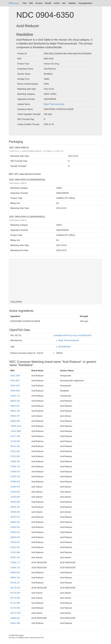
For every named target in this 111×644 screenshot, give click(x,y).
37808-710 (15, 467)
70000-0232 (16, 426)
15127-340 (15, 436)
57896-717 (15, 563)
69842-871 (15, 406)
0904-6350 (15, 391)
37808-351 (15, 461)
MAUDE (48, 3)
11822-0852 (16, 431)
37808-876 (15, 482)
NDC (64, 3)
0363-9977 (15, 381)
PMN (31, 3)
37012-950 (15, 456)
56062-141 (15, 557)
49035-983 (15, 502)
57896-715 (15, 568)
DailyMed (72, 3)
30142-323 (15, 446)
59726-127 (15, 583)
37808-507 (15, 472)
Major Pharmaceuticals (54, 104)
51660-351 (15, 532)
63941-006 (15, 623)
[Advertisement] (56, 279)
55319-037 (15, 542)
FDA (14, 3)
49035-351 (15, 507)
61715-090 (15, 608)
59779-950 (15, 598)
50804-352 (15, 522)
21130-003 (15, 441)
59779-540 (15, 593)
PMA (25, 3)
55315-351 (15, 547)
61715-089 (15, 603)
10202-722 (15, 396)
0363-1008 (15, 376)
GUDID (57, 3)
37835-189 (15, 477)
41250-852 (15, 492)
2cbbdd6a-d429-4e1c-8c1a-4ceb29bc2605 (72, 335)
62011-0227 (16, 613)
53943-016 (15, 537)
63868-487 (15, 618)
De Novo (39, 3)
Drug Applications (85, 3)
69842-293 (15, 411)
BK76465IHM (64, 347)
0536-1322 (15, 386)
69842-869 (15, 421)
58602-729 (15, 578)
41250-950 (15, 497)
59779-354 (15, 588)
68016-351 (15, 401)
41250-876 (15, 487)
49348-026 (15, 512)
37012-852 (15, 451)
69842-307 (15, 416)
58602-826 (15, 573)
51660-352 (15, 527)
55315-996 (15, 552)
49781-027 (15, 517)
